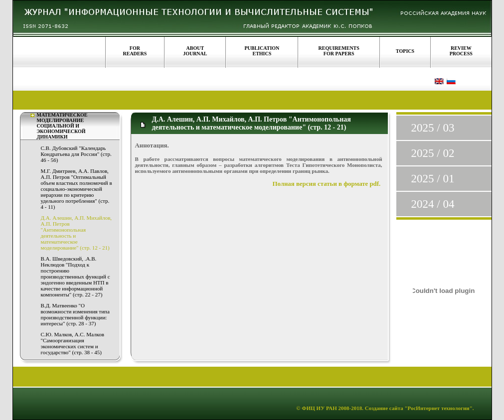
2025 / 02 (433, 153)
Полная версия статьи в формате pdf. (327, 184)
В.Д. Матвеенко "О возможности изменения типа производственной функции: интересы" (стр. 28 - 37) (75, 314)
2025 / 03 (433, 128)
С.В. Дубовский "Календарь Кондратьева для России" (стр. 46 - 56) (76, 154)
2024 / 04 (433, 204)
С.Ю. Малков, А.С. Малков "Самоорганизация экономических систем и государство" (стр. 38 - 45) (73, 343)
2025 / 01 (433, 179)
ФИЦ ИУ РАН (319, 408)
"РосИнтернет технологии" (438, 408)
